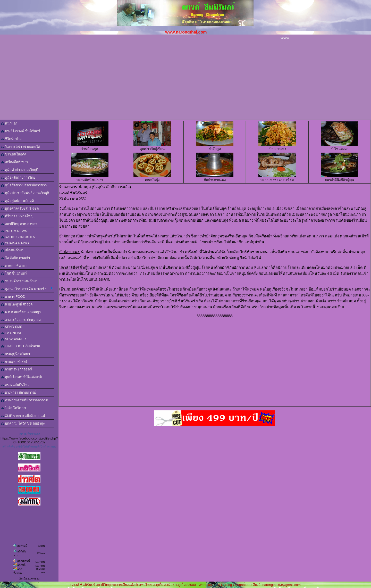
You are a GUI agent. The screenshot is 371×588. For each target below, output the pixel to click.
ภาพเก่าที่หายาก (15, 266)
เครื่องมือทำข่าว (15, 162)
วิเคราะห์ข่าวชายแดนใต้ (20, 147)
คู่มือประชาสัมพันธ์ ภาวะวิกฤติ (25, 193)
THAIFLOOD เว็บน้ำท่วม (21, 346)
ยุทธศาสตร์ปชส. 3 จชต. (20, 208)
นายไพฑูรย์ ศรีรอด (17, 304)
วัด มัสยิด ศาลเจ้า (15, 258)
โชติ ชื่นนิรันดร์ (14, 273)
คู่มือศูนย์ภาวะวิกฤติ (17, 201)
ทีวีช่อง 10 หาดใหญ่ (17, 216)
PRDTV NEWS (14, 231)
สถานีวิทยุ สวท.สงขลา (19, 224)
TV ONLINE (12, 333)
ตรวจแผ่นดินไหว (15, 385)
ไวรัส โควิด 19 (13, 408)
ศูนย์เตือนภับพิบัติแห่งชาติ (21, 377)
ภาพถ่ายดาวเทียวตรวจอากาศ (24, 400)
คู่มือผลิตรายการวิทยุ (18, 177)
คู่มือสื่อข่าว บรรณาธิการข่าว (24, 185)
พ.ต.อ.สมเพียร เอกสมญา (21, 312)
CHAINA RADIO (15, 243)
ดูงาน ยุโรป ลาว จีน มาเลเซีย (27, 289)
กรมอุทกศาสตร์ (14, 362)
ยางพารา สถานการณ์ (18, 392)
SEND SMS (12, 327)
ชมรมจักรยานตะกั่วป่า (19, 281)
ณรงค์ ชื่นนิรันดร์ (30, 434)
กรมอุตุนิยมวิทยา (15, 354)
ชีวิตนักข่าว (11, 139)
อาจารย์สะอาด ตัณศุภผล (21, 320)
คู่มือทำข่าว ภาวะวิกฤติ (20, 170)
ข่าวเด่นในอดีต (14, 154)
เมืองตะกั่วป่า (12, 250)
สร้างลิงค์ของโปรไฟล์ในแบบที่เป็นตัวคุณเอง (29, 446)
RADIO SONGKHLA (18, 237)
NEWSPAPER (14, 339)
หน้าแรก (9, 123)
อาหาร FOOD (13, 297)
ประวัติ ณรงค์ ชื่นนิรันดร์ (20, 131)
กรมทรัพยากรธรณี (17, 369)
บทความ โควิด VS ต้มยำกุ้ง (23, 423)
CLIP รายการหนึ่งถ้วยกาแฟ (23, 416)
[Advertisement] (185, 81)
